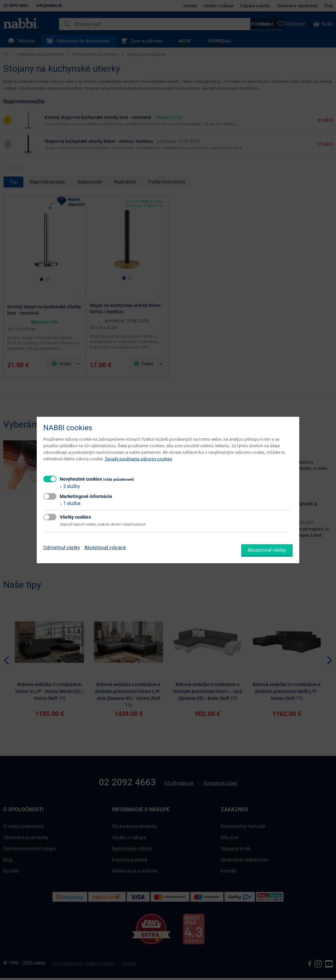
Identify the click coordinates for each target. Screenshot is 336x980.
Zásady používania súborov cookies (138, 459)
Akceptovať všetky (267, 550)
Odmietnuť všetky (62, 548)
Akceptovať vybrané (105, 548)
